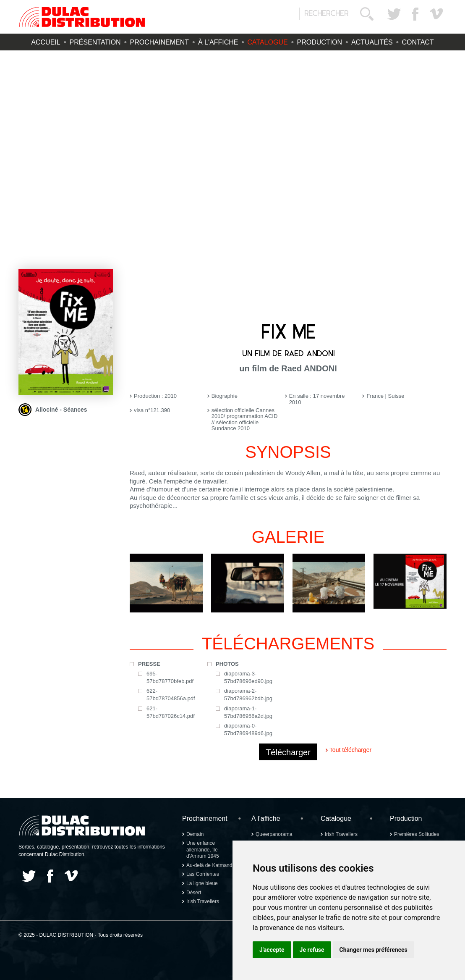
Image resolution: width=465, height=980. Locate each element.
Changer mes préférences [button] (374, 950)
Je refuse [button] (312, 950)
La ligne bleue (202, 883)
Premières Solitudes (417, 834)
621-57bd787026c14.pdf (171, 712)
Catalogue (267, 42)
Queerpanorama (274, 834)
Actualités (372, 42)
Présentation (95, 42)
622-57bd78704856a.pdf (171, 695)
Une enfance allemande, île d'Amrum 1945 (203, 850)
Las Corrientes (203, 874)
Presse (149, 664)
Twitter (394, 14)
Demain (195, 834)
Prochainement (159, 42)
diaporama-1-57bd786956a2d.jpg (248, 712)
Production (320, 42)
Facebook (415, 14)
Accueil (46, 42)
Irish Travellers (203, 901)
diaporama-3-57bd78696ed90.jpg (248, 677)
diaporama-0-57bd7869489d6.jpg (248, 729)
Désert (194, 893)
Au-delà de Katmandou (212, 865)
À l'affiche (218, 42)
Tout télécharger (350, 750)
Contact (418, 42)
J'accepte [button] (272, 950)
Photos (227, 664)
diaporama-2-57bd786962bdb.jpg (248, 695)
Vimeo (436, 14)
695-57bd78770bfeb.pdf (170, 677)
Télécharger (288, 752)
